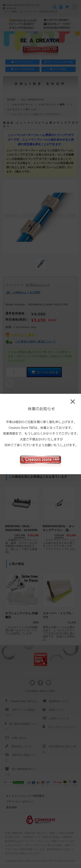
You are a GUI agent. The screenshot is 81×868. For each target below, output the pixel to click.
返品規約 (12, 807)
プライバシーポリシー (20, 802)
